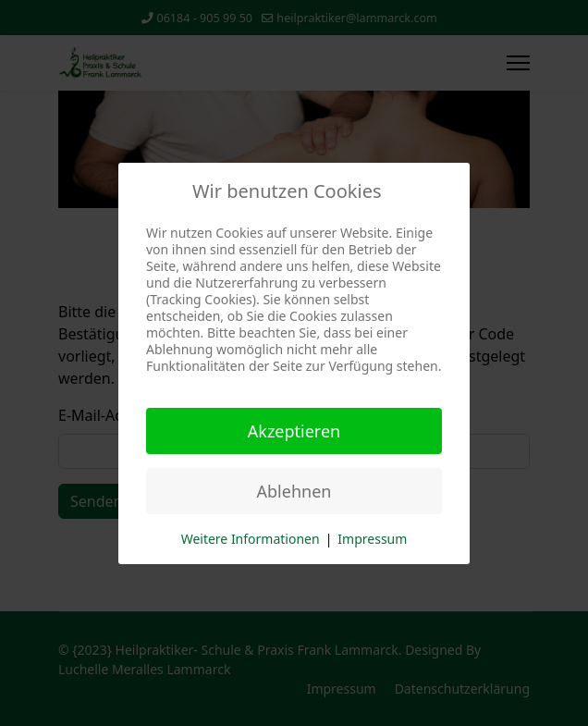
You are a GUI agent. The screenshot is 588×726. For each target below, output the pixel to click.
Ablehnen (294, 491)
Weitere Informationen (251, 539)
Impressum (372, 539)
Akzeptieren (294, 431)
